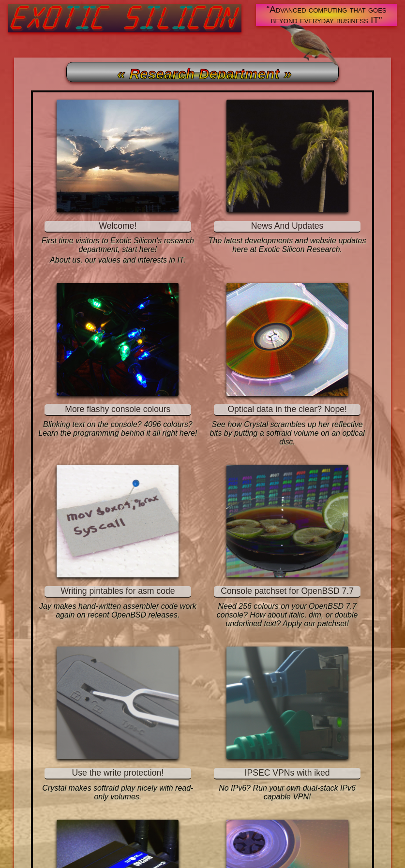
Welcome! (118, 226)
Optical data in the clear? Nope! (287, 409)
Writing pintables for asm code (118, 591)
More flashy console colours (118, 409)
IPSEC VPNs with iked (287, 773)
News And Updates (287, 226)
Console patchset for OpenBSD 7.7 (287, 591)
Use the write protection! (118, 773)
